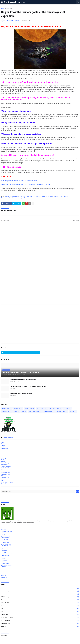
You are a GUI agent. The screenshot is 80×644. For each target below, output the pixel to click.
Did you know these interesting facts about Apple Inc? (23, 379)
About (3, 442)
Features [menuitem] (3, 530)
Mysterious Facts (62, 411)
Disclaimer (4, 447)
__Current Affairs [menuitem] (5, 549)
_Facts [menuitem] (3, 541)
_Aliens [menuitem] (3, 533)
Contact (3, 445)
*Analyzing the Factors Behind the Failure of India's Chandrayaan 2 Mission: (26, 185)
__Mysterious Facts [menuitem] (6, 546)
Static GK (73, 411)
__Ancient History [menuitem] (6, 536)
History (16, 411)
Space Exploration (55, 196)
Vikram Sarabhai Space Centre (20, 198)
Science (44, 196)
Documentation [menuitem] (5, 557)
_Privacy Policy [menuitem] (5, 563)
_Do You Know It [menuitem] (5, 539)
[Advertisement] (40, 236)
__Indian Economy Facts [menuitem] (7, 554)
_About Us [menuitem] (4, 559)
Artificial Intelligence (6, 466)
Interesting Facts (6, 473)
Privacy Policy (5, 449)
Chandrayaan (9, 9)
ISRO (34, 196)
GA (59, 408)
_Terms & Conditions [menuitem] (6, 565)
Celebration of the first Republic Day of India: (21, 393)
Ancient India (18, 408)
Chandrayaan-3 (16, 196)
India (31, 196)
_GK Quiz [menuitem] (4, 552)
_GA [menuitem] (2, 547)
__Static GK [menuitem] (4, 550)
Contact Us (4, 577)
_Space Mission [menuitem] (5, 555)
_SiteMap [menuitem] (4, 567)
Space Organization (6, 198)
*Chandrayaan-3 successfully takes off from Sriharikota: (19, 181)
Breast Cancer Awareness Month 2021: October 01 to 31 (21, 373)
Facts (52, 408)
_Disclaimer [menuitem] (4, 562)
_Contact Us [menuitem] (4, 560)
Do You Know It (25, 196)
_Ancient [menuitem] (3, 534)
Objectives (39, 196)
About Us (4, 576)
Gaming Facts (7, 411)
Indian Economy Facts (35, 411)
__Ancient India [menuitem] (5, 538)
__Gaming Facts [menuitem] (5, 542)
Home (3, 9)
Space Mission (64, 196)
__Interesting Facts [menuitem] (6, 544)
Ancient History (7, 408)
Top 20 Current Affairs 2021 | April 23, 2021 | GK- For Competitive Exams (28, 386)
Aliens (3, 460)
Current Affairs (30, 408)
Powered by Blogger (7, 437)
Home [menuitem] (3, 528)
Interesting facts (49, 411)
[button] (2, 2)
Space (48, 196)
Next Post (75, 220)
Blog (2, 444)
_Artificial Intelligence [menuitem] (7, 531)
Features (3, 458)
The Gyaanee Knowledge (14, 2)
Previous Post (6, 220)
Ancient (3, 461)
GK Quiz (67, 408)
